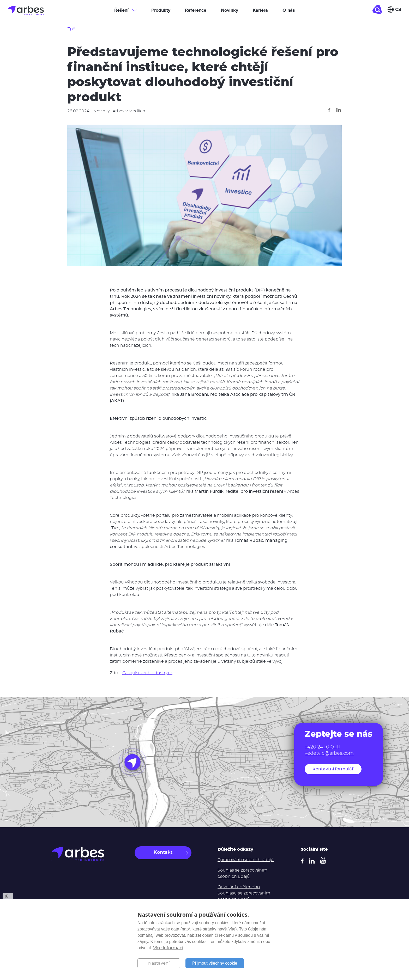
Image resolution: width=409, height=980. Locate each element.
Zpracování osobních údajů (246, 860)
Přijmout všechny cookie (215, 963)
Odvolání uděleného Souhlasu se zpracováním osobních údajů (244, 893)
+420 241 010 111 (322, 747)
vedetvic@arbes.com (329, 753)
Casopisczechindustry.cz (147, 673)
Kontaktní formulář (333, 769)
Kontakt (163, 853)
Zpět (72, 29)
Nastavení (159, 963)
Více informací (168, 948)
